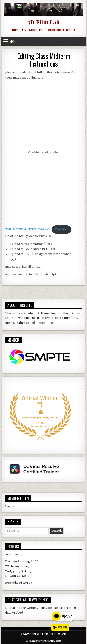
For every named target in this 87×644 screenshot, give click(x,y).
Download (61, 229)
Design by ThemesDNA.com (44, 641)
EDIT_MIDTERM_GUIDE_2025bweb (27, 229)
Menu (13, 41)
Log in (10, 506)
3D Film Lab (43, 22)
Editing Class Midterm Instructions (44, 60)
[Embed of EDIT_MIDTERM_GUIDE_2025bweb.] (44, 152)
